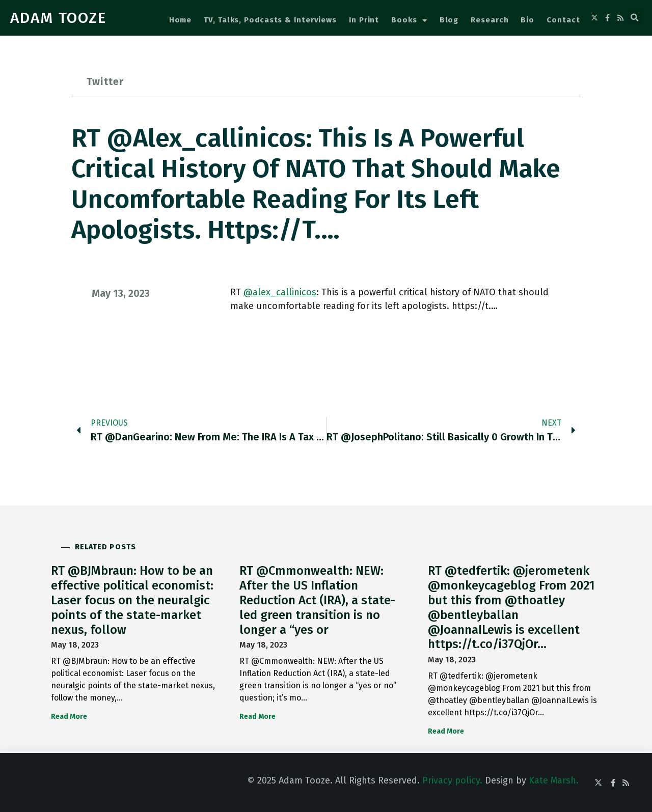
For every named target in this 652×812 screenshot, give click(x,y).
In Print (364, 20)
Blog (449, 20)
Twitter (105, 81)
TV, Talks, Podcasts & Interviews (270, 20)
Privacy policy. (452, 780)
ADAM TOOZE (58, 18)
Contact (563, 20)
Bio (527, 20)
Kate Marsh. (554, 780)
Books (409, 21)
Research (490, 20)
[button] (635, 18)
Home (181, 20)
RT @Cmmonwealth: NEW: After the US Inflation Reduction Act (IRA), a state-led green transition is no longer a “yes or (317, 600)
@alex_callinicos (280, 292)
